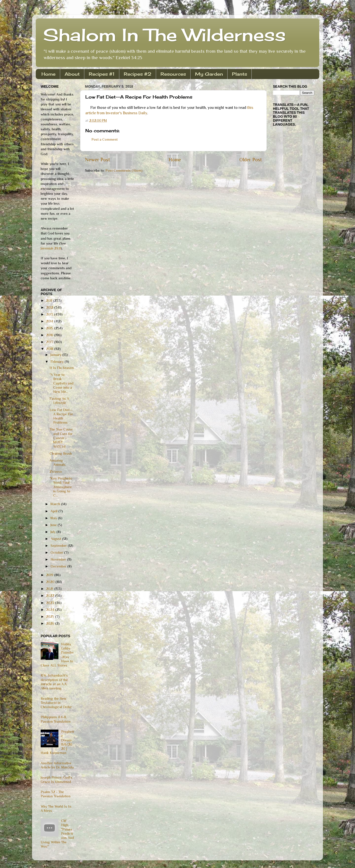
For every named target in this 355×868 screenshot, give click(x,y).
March (56, 504)
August (56, 539)
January (56, 355)
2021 (50, 589)
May (54, 518)
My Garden (209, 74)
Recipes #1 (102, 74)
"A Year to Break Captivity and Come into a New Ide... (62, 383)
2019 (50, 575)
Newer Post (98, 160)
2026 (51, 623)
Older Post (251, 160)
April (54, 511)
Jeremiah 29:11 (51, 248)
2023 (51, 603)
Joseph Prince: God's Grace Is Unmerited (56, 779)
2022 (51, 596)
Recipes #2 (138, 74)
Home (48, 74)
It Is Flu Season (62, 368)
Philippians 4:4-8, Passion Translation (56, 719)
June (54, 525)
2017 (50, 342)
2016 (50, 335)
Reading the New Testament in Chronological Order (56, 703)
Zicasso (56, 471)
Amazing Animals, (58, 462)
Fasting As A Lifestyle (59, 401)
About (72, 74)
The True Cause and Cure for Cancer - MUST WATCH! (61, 438)
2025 (51, 617)
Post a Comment (105, 139)
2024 (51, 610)
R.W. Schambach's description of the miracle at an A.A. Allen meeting (54, 682)
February (58, 362)
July (53, 532)
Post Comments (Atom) (124, 170)
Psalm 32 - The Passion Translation (56, 794)
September (59, 546)
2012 (50, 307)
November (59, 559)
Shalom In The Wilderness (164, 35)
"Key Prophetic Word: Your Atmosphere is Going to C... (61, 487)
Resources (173, 74)
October (57, 552)
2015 (50, 328)
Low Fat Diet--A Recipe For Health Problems (61, 416)
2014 (50, 321)
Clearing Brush (61, 453)
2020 (51, 582)
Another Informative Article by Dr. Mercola (57, 765)
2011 (50, 300)
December (59, 566)
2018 (50, 349)
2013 (50, 314)
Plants (240, 74)
